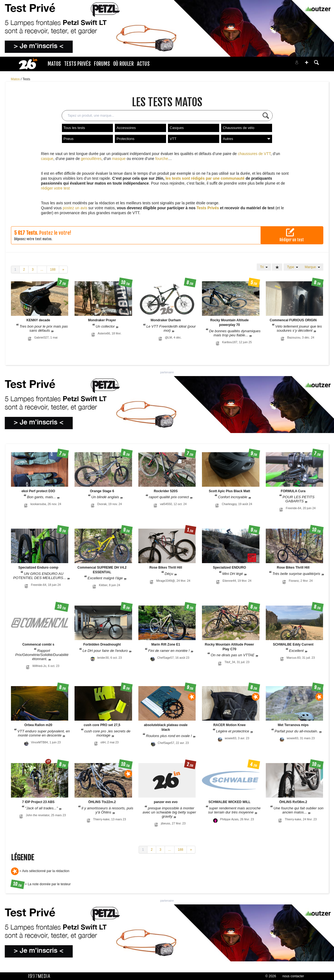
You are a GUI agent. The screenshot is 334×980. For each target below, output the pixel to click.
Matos (54, 64)
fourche (162, 159)
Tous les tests (74, 128)
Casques (177, 128)
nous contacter (293, 976)
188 (53, 270)
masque (119, 159)
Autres (247, 139)
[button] (307, 62)
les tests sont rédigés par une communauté (205, 178)
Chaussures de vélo (239, 128)
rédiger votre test (55, 188)
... (42, 270)
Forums (102, 64)
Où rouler (123, 64)
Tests (26, 79)
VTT (173, 139)
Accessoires (126, 128)
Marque (312, 267)
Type (292, 267)
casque (47, 159)
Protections (125, 139)
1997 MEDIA (41, 976)
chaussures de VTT (254, 154)
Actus (143, 64)
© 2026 (271, 976)
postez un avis (75, 208)
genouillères (91, 159)
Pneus (69, 139)
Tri (264, 267)
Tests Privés (77, 64)
